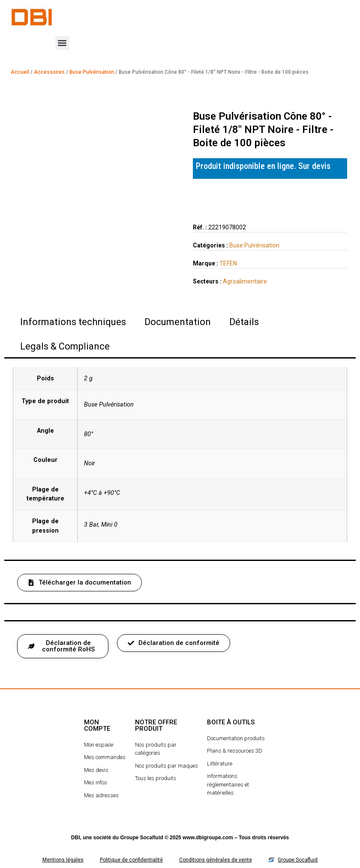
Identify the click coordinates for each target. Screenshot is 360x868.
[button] (62, 43)
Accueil (20, 72)
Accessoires (49, 72)
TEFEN (228, 263)
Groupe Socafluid (142, 838)
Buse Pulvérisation (92, 72)
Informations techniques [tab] (73, 322)
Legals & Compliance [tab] (65, 346)
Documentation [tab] (178, 322)
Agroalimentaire (245, 281)
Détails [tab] (244, 322)
